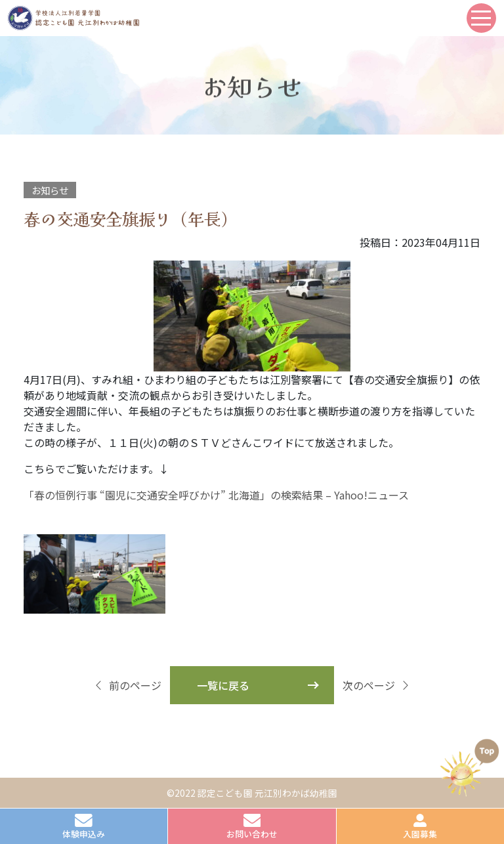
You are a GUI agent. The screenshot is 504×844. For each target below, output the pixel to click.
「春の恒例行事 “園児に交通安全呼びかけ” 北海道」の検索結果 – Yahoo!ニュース (216, 495)
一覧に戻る (223, 685)
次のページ (377, 685)
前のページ (127, 685)
